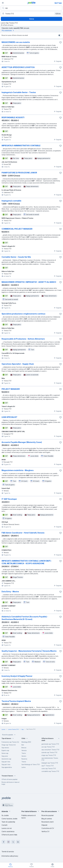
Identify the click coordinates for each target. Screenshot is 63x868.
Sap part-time (6, 764)
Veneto (24, 756)
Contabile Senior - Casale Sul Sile (16, 257)
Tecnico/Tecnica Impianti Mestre (16, 701)
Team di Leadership (8, 822)
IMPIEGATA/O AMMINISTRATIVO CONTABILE (21, 146)
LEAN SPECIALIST (9, 417)
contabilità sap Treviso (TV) (50, 771)
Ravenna (24, 759)
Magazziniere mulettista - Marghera (18, 470)
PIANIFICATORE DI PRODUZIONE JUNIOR (19, 173)
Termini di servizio (8, 852)
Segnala (58, 61)
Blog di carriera (47, 819)
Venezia (24, 750)
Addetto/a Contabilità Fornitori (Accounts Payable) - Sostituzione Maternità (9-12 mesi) (25, 618)
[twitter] (13, 842)
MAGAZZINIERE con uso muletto (16, 42)
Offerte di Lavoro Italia (9, 835)
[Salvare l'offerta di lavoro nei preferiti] (60, 42)
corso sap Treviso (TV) (49, 768)
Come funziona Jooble (9, 819)
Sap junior (5, 756)
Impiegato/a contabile (11, 201)
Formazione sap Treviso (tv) (10, 742)
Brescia (24, 748)
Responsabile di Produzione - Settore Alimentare (23, 339)
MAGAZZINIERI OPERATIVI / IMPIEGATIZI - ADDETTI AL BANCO (29, 282)
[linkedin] (18, 842)
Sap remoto (5, 748)
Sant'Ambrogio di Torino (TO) (31, 764)
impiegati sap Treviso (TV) (50, 763)
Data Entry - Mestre (10, 592)
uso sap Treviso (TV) (48, 747)
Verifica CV (45, 831)
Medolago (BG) (26, 742)
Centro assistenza (8, 831)
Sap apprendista (7, 767)
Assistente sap (6, 759)
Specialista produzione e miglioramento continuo (23, 314)
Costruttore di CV (48, 828)
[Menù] (3, 3)
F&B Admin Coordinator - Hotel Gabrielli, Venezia (23, 533)
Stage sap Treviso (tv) (9, 745)
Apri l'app (58, 3)
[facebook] (4, 842)
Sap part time (6, 762)
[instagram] (8, 842)
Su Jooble (5, 815)
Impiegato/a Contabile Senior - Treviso (19, 92)
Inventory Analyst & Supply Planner (17, 676)
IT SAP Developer (9, 499)
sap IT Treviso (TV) (47, 766)
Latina (23, 767)
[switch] (60, 35)
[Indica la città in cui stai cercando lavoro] (31, 14)
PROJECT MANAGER (11, 389)
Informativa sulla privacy (10, 856)
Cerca (32, 19)
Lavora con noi (7, 828)
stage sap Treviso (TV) (49, 755)
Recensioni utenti (47, 822)
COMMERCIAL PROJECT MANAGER (17, 229)
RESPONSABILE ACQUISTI (13, 117)
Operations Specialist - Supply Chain (18, 364)
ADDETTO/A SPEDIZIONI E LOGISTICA (18, 67)
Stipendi (44, 825)
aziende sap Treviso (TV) (49, 752)
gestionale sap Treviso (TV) (50, 744)
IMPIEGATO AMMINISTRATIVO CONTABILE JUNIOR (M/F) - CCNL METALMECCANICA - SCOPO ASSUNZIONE (27, 562)
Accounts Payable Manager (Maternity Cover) (22, 442)
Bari (23, 745)
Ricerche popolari (9, 735)
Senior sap (5, 753)
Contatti (4, 825)
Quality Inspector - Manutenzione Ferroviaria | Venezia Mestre (29, 651)
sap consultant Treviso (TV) (50, 750)
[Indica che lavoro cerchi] (31, 8)
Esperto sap (5, 750)
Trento (24, 753)
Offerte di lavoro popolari (9, 779)
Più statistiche (8, 31)
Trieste (24, 762)
